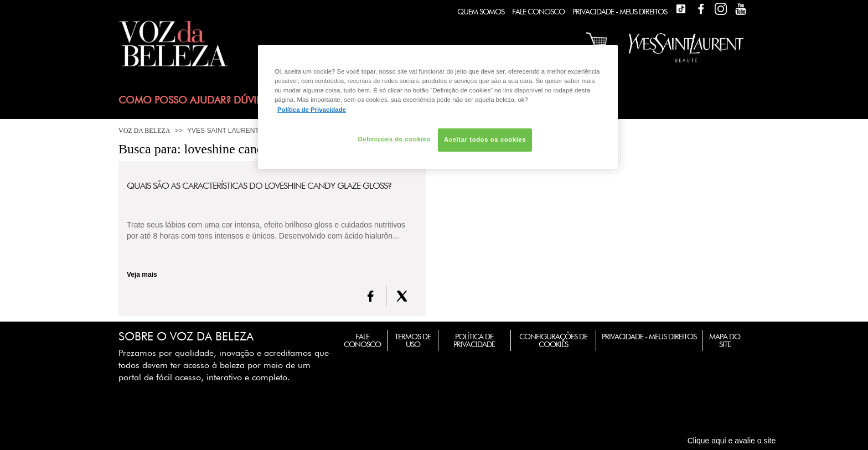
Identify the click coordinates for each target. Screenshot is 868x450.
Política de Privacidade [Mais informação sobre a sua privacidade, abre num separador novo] (312, 110)
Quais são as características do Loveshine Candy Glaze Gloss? (259, 186)
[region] (438, 107)
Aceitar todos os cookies (485, 139)
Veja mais (142, 275)
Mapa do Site (725, 340)
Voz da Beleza (144, 131)
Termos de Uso (413, 340)
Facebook (701, 9)
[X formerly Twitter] (402, 296)
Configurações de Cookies (553, 340)
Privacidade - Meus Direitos (620, 12)
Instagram (721, 9)
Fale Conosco (538, 12)
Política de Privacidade (474, 340)
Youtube (741, 9)
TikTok (681, 9)
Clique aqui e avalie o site (732, 441)
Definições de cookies (394, 139)
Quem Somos (481, 12)
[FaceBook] (371, 296)
